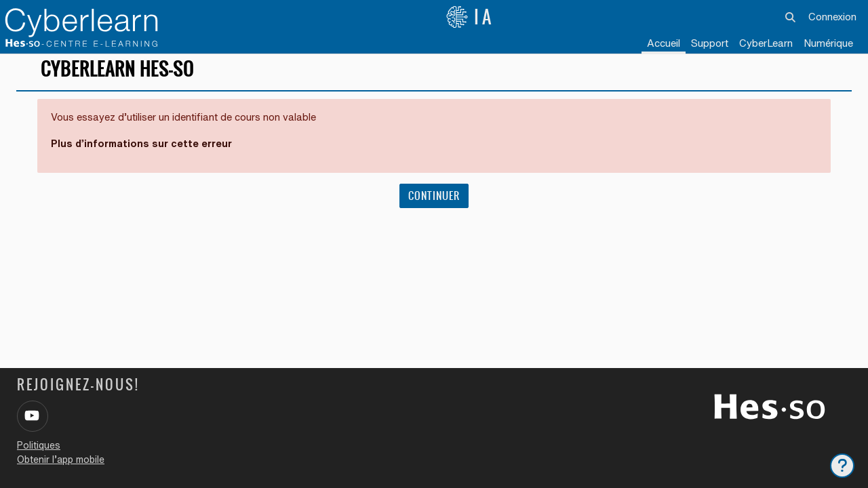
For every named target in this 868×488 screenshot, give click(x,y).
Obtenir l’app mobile (61, 460)
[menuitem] (766, 44)
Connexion (832, 17)
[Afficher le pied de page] (842, 466)
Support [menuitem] (710, 43)
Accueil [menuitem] (664, 43)
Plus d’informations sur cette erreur (143, 152)
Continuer (434, 204)
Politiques (39, 445)
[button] (791, 17)
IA (470, 17)
